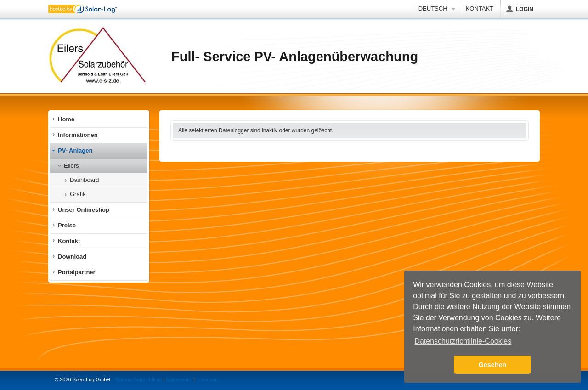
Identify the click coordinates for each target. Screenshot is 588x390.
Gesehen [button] (493, 365)
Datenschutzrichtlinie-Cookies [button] (463, 341)
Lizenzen (208, 379)
